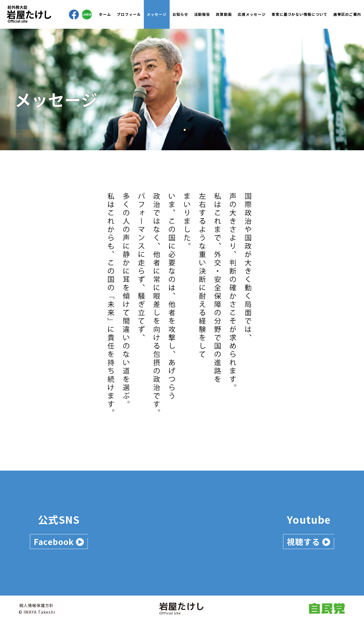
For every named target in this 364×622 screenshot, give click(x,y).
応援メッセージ (252, 14)
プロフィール (129, 14)
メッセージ (157, 14)
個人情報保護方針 (36, 605)
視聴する (309, 542)
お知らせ (181, 14)
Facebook (59, 542)
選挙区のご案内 (347, 14)
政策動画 (224, 14)
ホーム (105, 14)
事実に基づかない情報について (300, 14)
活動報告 (202, 14)
